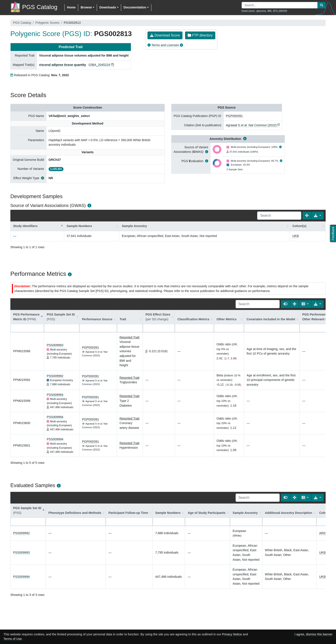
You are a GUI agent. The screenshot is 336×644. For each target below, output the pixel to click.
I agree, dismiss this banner (314, 634)
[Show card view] (285, 304)
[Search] (279, 216)
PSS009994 (55, 395)
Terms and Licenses (165, 45)
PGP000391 (234, 116)
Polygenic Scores (47, 23)
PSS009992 (55, 376)
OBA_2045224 (100, 65)
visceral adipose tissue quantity (63, 65)
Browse (86, 7)
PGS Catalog (22, 23)
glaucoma (261, 11)
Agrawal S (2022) (251, 125)
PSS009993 (55, 345)
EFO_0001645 (280, 11)
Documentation (135, 7)
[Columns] (305, 304)
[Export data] (318, 216)
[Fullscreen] (307, 216)
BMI (269, 11)
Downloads (108, 7)
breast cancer (248, 11)
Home (71, 7)
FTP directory (200, 35)
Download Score (165, 35)
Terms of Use (13, 639)
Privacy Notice (232, 634)
